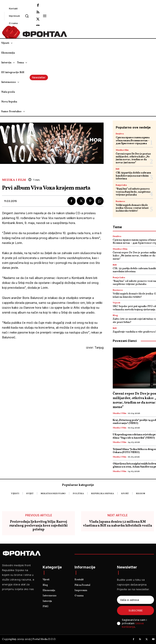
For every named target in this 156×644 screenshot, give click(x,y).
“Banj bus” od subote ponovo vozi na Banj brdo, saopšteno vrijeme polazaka (133, 192)
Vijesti (116, 303)
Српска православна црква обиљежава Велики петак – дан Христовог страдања (133, 141)
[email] (135, 600)
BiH (118, 169)
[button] (27, 16)
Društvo (120, 134)
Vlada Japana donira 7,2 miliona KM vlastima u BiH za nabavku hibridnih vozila (118, 524)
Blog (115, 315)
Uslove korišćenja (133, 625)
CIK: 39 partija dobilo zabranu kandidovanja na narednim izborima (133, 176)
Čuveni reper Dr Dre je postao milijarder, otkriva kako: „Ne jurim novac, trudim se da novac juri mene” (133, 158)
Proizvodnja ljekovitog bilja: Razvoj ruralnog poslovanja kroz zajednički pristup (38, 526)
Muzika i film (14, 180)
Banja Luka (121, 185)
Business (120, 201)
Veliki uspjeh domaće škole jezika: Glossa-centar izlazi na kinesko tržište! (132, 208)
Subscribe (136, 610)
